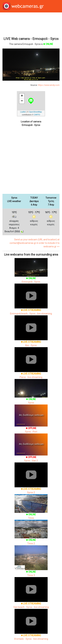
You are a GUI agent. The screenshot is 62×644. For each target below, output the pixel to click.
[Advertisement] (31, 24)
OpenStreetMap (35, 112)
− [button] (22, 101)
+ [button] (22, 96)
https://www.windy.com (49, 85)
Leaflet (23, 112)
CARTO (37, 115)
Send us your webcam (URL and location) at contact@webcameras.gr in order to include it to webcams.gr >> (35, 243)
